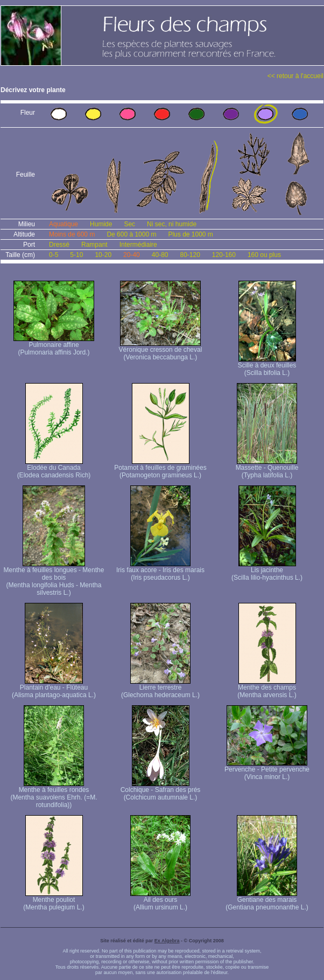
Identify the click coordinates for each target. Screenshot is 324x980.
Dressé (59, 245)
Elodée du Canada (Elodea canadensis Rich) (54, 468)
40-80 (160, 255)
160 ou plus (264, 255)
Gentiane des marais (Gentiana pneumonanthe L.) (267, 901)
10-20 (103, 255)
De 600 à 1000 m (131, 234)
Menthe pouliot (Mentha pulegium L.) (54, 901)
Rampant (94, 245)
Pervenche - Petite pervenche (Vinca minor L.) (267, 770)
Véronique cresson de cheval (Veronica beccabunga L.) (161, 350)
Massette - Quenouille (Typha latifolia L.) (267, 468)
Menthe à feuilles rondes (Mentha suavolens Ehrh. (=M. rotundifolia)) (54, 794)
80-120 (190, 255)
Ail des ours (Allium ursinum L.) (160, 901)
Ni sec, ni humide (172, 224)
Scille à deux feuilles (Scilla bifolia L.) (267, 366)
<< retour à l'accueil (295, 76)
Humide (101, 224)
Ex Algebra (167, 941)
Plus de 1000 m (190, 234)
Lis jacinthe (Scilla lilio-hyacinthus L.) (267, 571)
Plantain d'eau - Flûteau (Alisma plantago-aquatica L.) (54, 688)
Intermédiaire (138, 245)
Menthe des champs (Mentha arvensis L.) (267, 688)
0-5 (54, 255)
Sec (129, 224)
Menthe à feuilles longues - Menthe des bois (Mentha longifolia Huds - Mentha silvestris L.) (54, 578)
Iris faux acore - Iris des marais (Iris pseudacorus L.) (160, 571)
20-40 (132, 255)
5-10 (76, 255)
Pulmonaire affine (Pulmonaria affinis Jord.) (54, 346)
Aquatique (64, 224)
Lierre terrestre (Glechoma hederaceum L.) (160, 688)
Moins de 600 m (72, 234)
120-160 (224, 255)
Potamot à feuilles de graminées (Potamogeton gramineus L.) (160, 468)
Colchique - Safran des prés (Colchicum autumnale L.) (161, 791)
